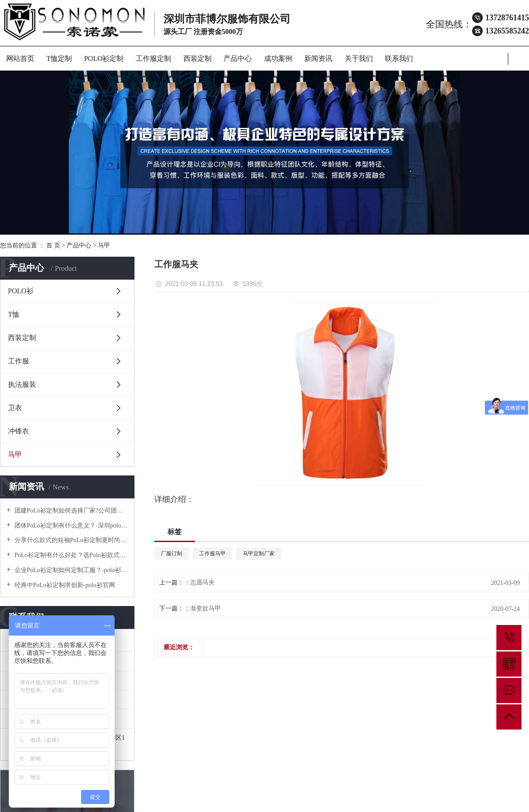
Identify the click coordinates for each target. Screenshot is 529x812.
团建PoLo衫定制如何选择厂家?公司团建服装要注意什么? (70, 511)
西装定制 (197, 58)
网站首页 (20, 58)
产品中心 (238, 58)
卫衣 (15, 408)
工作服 (19, 361)
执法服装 (22, 384)
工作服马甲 (212, 554)
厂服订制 (171, 554)
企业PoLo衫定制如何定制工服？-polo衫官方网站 (70, 570)
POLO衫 (21, 291)
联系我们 (399, 58)
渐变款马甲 (205, 608)
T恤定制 (59, 58)
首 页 (53, 245)
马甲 (104, 245)
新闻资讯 (318, 58)
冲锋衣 (19, 431)
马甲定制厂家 (259, 554)
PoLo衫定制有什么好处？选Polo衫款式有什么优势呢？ (70, 555)
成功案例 (278, 58)
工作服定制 (153, 58)
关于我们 (359, 58)
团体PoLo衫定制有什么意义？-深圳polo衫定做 (70, 526)
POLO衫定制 (104, 58)
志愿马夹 (202, 582)
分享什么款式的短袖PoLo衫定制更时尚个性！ (70, 540)
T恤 (14, 314)
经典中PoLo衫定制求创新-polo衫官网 (64, 585)
